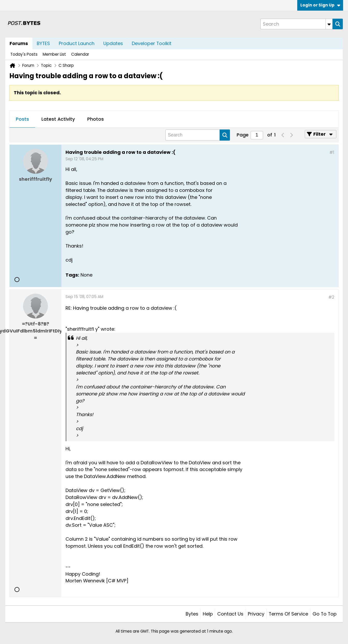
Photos (96, 119)
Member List (54, 54)
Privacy (256, 614)
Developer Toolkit (152, 43)
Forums (19, 43)
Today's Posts (24, 54)
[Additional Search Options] (329, 24)
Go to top (325, 614)
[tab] (22, 119)
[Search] (296, 24)
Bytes (192, 614)
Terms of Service (288, 614)
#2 (331, 297)
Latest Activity (58, 119)
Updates (113, 43)
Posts (22, 119)
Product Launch (77, 43)
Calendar (80, 54)
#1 (332, 152)
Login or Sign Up (320, 5)
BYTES (43, 43)
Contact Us (230, 614)
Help (208, 614)
